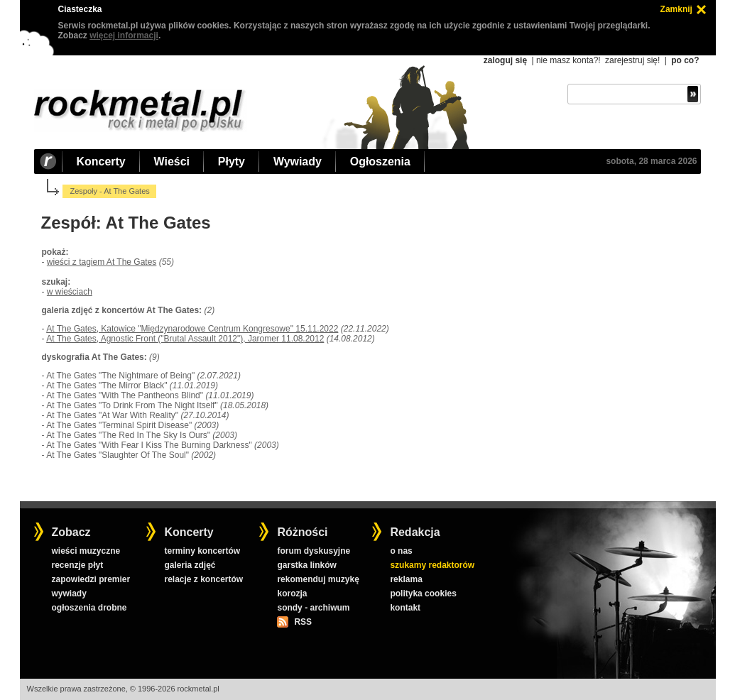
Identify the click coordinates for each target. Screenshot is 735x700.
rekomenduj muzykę (318, 579)
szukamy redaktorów (432, 565)
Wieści (172, 162)
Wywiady (298, 162)
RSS (303, 622)
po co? (685, 60)
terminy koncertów (202, 551)
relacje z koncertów (203, 579)
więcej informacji (124, 35)
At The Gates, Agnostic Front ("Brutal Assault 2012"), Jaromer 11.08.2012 (185, 339)
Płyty (232, 162)
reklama (406, 579)
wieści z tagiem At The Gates (102, 262)
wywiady (69, 594)
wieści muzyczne (86, 551)
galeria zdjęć (190, 565)
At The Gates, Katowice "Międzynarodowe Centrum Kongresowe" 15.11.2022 (192, 329)
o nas (401, 551)
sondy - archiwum (313, 608)
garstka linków (306, 565)
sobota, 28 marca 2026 (651, 161)
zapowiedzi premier (91, 579)
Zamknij (676, 9)
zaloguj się (505, 60)
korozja (292, 594)
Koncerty (101, 162)
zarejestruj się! (632, 60)
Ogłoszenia (380, 162)
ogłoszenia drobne (89, 608)
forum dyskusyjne (314, 551)
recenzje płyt (77, 565)
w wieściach (70, 292)
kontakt (405, 608)
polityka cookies (423, 594)
